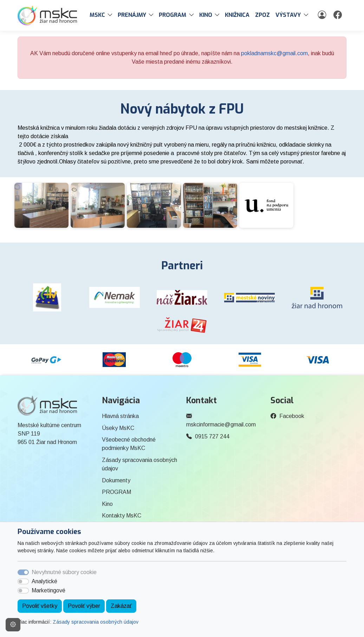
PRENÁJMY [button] (132, 15)
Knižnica (237, 15)
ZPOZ (262, 15)
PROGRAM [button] (173, 15)
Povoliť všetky (40, 606)
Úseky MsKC (118, 428)
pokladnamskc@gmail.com (274, 53)
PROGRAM (116, 492)
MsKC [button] (97, 15)
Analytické (44, 581)
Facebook (292, 416)
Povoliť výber (84, 606)
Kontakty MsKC (122, 516)
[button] (111, 15)
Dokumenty (116, 480)
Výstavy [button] (288, 15)
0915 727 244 (212, 436)
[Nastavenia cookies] (13, 625)
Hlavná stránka (120, 416)
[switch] (23, 581)
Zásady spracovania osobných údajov (96, 622)
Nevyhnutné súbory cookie (64, 572)
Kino (107, 504)
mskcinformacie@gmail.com (221, 424)
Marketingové (48, 590)
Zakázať (121, 606)
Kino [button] (206, 15)
